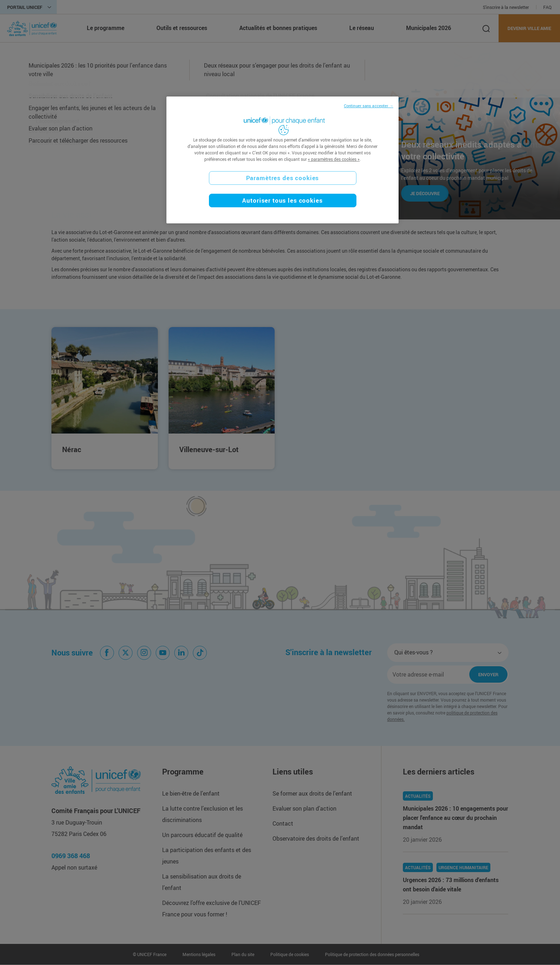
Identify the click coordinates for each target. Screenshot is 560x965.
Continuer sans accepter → (369, 106)
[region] (282, 160)
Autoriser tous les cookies (282, 200)
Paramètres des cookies (283, 178)
